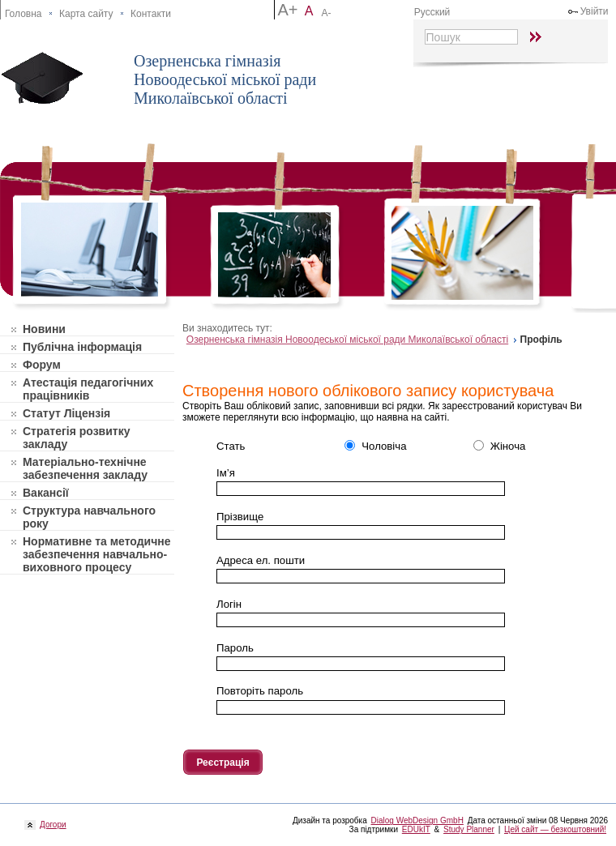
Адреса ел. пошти (261, 560)
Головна (24, 14)
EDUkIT (416, 829)
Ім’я (226, 473)
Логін (229, 604)
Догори (51, 825)
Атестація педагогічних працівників (88, 389)
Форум (42, 365)
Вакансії (46, 493)
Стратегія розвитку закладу (76, 438)
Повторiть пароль (260, 691)
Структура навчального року (89, 517)
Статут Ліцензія (66, 413)
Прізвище (240, 517)
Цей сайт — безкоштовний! (555, 829)
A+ (287, 10)
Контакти (151, 14)
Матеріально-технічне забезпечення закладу (85, 468)
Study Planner (469, 829)
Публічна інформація (82, 347)
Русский (432, 12)
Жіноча (500, 446)
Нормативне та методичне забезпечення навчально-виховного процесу (97, 554)
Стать (231, 446)
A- (327, 13)
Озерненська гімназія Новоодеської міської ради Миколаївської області (225, 79)
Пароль (235, 648)
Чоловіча (375, 446)
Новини (44, 329)
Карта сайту (86, 14)
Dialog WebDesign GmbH (417, 820)
